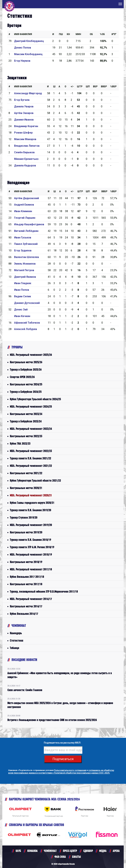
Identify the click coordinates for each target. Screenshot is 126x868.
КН (68, 34)
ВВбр (104, 86)
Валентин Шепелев (26, 257)
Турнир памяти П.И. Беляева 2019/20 (30, 510)
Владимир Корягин (26, 126)
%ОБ (102, 34)
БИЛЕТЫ (76, 857)
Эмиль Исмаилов (25, 264)
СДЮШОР (88, 851)
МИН (78, 34)
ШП (88, 86)
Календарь (16, 633)
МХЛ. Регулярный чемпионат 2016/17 (31, 599)
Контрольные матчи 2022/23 (26, 436)
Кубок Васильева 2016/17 (24, 614)
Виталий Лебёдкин (26, 231)
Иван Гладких (23, 283)
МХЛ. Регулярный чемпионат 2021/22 (31, 466)
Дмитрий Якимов (25, 277)
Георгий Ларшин (25, 218)
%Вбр (113, 86)
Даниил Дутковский (27, 303)
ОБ (91, 34)
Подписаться (63, 759)
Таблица (14, 648)
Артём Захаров (24, 113)
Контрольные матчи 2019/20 (26, 532)
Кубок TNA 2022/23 (20, 444)
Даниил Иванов (24, 120)
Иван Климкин (23, 211)
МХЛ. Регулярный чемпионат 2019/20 (31, 525)
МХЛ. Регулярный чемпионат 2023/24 (31, 429)
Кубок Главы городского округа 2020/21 (32, 503)
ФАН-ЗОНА (60, 857)
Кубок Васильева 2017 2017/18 (27, 577)
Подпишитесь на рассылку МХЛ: (62, 743)
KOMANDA (32, 851)
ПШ (61, 34)
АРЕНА (116, 851)
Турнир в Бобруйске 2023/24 (26, 421)
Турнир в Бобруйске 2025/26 (26, 370)
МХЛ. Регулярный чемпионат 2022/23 (31, 451)
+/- (72, 86)
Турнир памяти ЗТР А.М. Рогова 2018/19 (32, 547)
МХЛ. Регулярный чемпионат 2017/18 (31, 569)
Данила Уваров (24, 106)
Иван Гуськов (23, 238)
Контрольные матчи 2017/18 (26, 584)
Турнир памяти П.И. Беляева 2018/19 (30, 540)
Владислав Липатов (27, 146)
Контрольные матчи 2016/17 (26, 606)
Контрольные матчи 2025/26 (26, 362)
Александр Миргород (28, 93)
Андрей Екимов (24, 205)
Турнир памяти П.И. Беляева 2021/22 (30, 458)
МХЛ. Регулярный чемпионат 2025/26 (31, 355)
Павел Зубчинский (26, 244)
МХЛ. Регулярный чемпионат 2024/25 (31, 407)
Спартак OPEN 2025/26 (22, 377)
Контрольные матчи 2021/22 (26, 473)
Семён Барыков (24, 152)
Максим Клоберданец (28, 54)
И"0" (114, 34)
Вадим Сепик (23, 296)
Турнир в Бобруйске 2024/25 (26, 392)
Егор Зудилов (23, 251)
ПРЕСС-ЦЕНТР (70, 851)
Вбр (95, 86)
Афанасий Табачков (27, 323)
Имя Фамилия (23, 34)
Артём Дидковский (26, 198)
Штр (80, 86)
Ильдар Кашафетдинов (29, 224)
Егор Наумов (22, 61)
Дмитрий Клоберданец (29, 41)
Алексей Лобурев (26, 329)
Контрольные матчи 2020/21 (26, 488)
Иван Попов (22, 290)
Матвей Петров (24, 270)
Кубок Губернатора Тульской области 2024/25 (35, 399)
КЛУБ (18, 851)
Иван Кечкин (22, 316)
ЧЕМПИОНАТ (50, 851)
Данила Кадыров (25, 165)
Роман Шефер (23, 133)
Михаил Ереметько (26, 159)
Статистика (16, 641)
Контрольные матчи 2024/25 (26, 384)
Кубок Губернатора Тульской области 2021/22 (35, 481)
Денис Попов (23, 48)
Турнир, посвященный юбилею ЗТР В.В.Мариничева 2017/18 (44, 592)
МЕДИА (103, 851)
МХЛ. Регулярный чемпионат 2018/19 (31, 555)
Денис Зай (21, 310)
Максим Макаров (25, 139)
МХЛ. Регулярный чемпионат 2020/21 (31, 495)
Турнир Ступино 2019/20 (24, 518)
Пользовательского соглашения (70, 770)
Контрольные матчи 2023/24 (26, 414)
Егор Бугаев (22, 100)
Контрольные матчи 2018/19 (26, 562)
